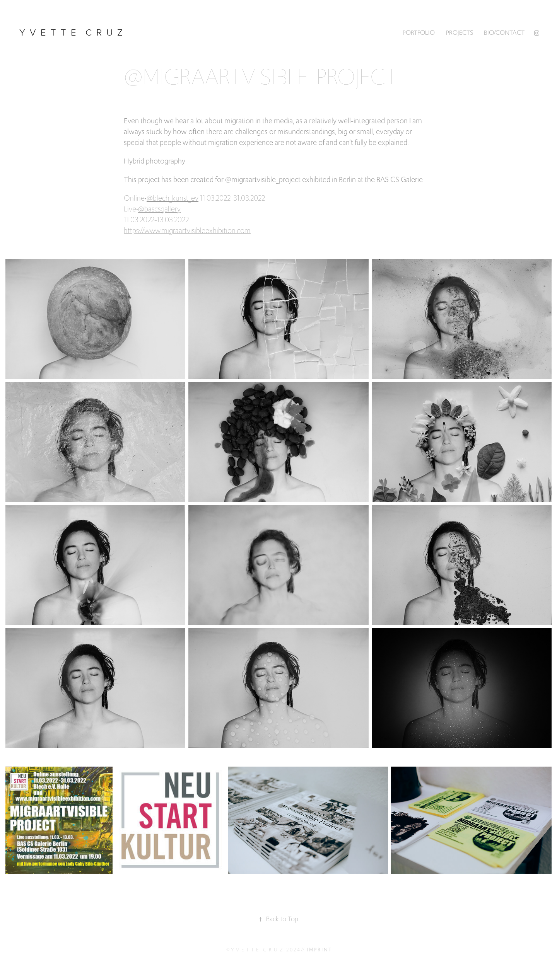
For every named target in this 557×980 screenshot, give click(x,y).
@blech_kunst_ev (173, 198)
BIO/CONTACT (504, 33)
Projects (460, 33)
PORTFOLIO (419, 33)
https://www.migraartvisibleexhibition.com (187, 230)
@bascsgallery (159, 209)
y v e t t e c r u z (72, 32)
